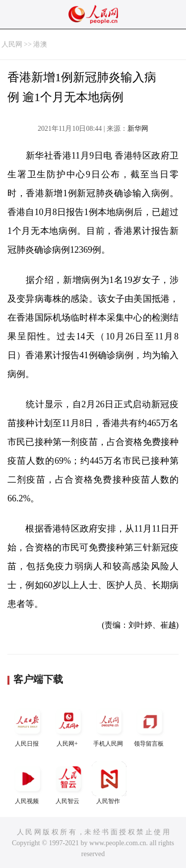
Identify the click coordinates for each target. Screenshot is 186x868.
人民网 (12, 44)
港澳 (40, 44)
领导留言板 (150, 726)
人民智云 (68, 783)
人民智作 (109, 783)
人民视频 (28, 783)
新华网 (138, 129)
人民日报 (28, 726)
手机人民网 (109, 726)
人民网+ (68, 726)
